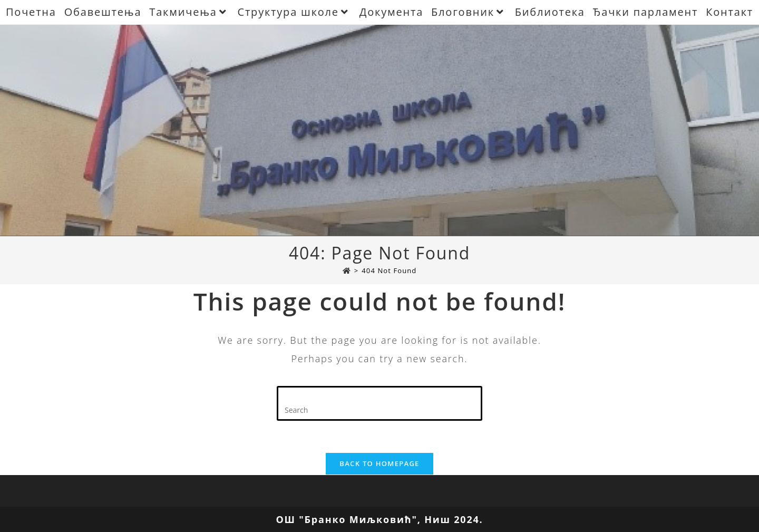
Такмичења (189, 12)
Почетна (31, 12)
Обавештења (103, 12)
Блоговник (469, 12)
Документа (391, 12)
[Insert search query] (379, 403)
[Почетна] (347, 270)
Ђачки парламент (645, 12)
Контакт (729, 12)
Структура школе (294, 12)
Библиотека (550, 12)
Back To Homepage (379, 463)
